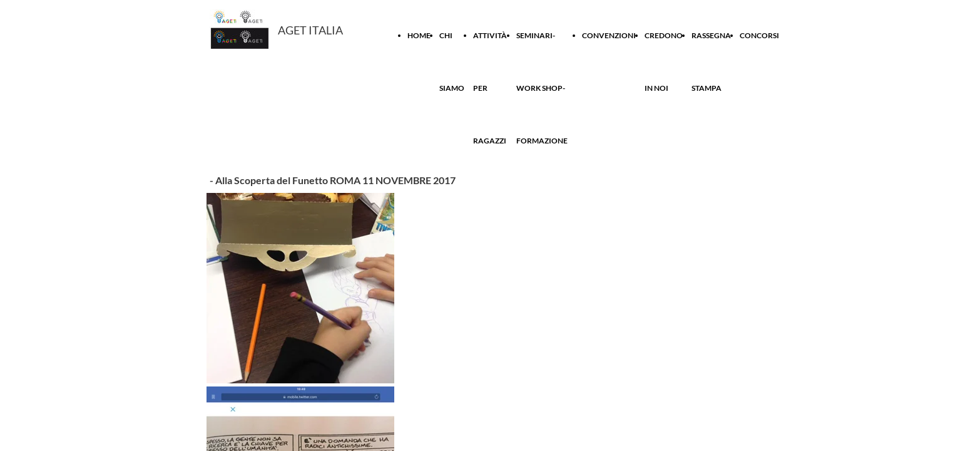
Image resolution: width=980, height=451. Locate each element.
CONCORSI (759, 35)
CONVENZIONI (609, 35)
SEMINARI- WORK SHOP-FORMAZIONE (542, 88)
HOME (419, 35)
